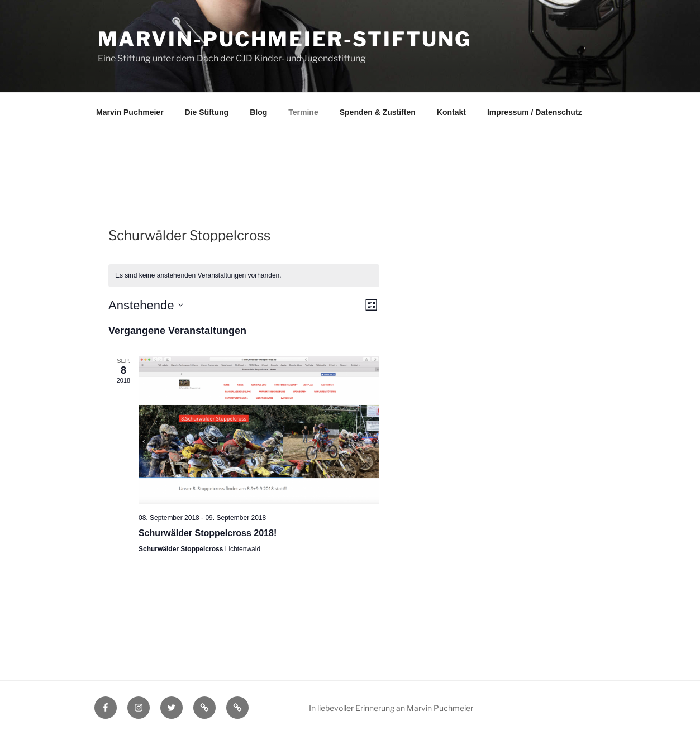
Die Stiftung (207, 112)
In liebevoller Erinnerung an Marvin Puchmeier (391, 708)
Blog (258, 112)
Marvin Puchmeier (130, 112)
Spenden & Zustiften (378, 112)
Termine (303, 112)
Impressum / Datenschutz (535, 112)
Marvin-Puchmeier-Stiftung (285, 39)
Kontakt (451, 112)
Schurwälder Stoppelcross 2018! (208, 533)
